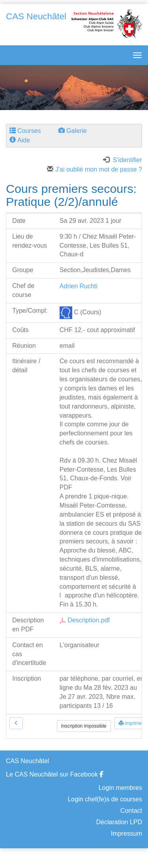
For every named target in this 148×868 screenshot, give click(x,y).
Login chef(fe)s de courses (105, 799)
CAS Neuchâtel (36, 16)
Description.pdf (85, 620)
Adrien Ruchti (79, 286)
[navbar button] (135, 55)
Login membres (120, 788)
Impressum (126, 833)
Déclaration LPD (119, 822)
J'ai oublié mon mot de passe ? (95, 169)
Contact (131, 811)
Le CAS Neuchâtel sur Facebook (55, 774)
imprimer (131, 723)
